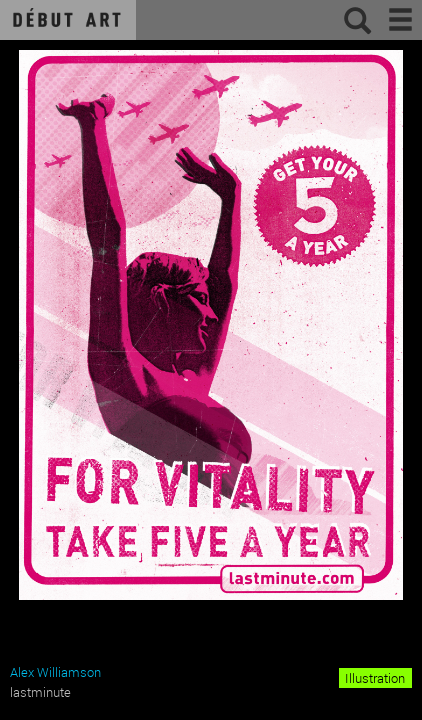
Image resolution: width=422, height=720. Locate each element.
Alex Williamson (55, 672)
